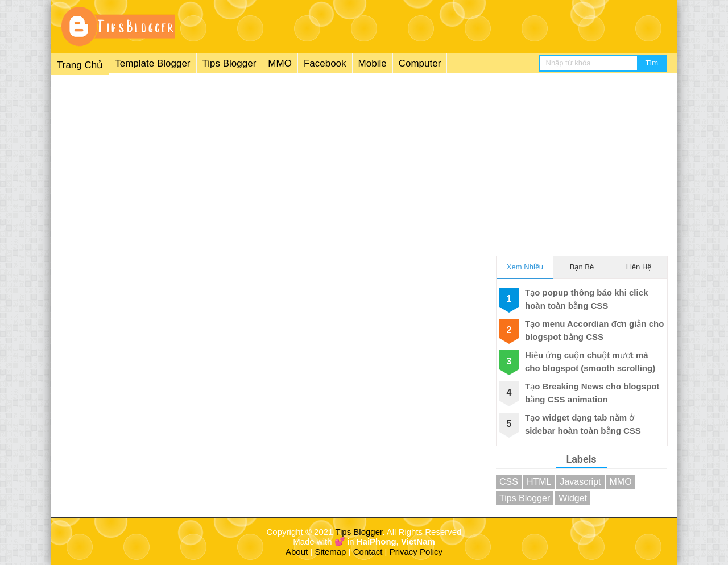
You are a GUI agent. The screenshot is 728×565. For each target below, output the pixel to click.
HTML (539, 482)
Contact (368, 552)
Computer (420, 63)
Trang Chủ (80, 65)
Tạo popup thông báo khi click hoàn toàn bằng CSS (586, 299)
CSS (509, 482)
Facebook (325, 63)
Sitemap (330, 552)
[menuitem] (249, 64)
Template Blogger (152, 63)
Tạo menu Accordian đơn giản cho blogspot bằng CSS (594, 330)
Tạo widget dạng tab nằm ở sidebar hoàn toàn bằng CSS (583, 424)
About (297, 552)
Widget (573, 498)
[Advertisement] (364, 159)
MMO (280, 63)
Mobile (373, 63)
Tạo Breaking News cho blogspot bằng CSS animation (592, 393)
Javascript (580, 482)
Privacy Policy (416, 552)
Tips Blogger (229, 63)
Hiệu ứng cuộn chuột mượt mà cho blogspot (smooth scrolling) (590, 362)
